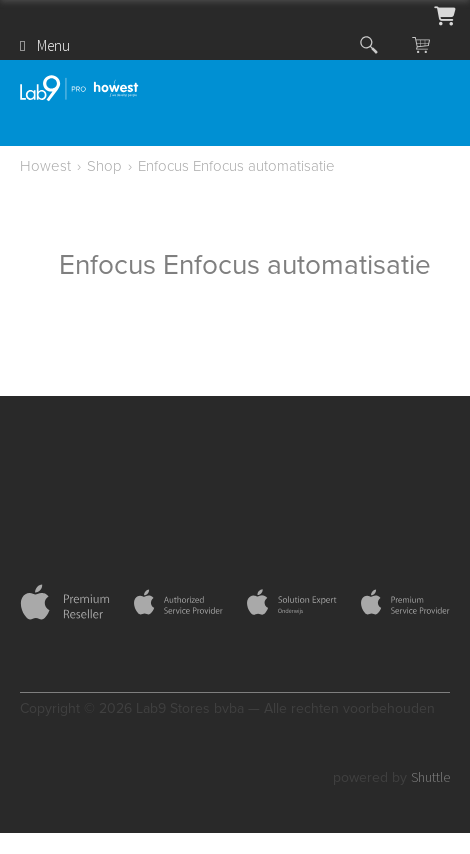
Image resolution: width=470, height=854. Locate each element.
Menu (53, 45)
